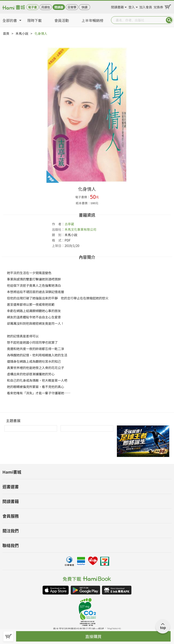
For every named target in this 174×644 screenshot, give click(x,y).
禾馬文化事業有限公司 (80, 229)
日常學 (72, 7)
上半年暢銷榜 (92, 20)
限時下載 (34, 20)
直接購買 (93, 636)
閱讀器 (59, 7)
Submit (169, 20)
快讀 (85, 7)
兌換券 (158, 6)
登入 (132, 6)
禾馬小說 (22, 33)
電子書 (33, 7)
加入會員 (146, 6)
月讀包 (46, 7)
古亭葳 (69, 224)
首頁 (6, 33)
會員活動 (62, 20)
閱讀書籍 (117, 6)
